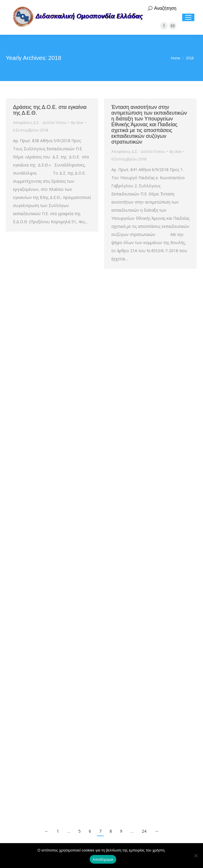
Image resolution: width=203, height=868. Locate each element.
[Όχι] (196, 856)
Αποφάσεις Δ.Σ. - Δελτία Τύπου (40, 122)
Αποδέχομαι (103, 859)
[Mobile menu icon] (188, 17)
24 (144, 831)
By (77, 122)
